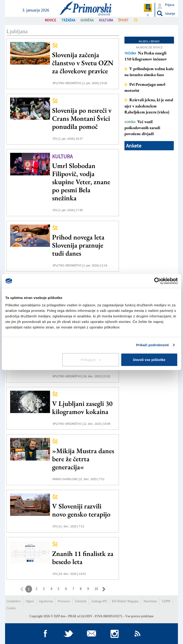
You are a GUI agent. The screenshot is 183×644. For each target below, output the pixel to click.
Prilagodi (91, 359)
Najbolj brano (149, 41)
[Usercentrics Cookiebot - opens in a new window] (158, 281)
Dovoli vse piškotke (149, 359)
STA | (55, 139)
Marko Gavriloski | (66, 479)
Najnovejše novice (149, 47)
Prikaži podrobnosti (153, 345)
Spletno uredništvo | (68, 83)
